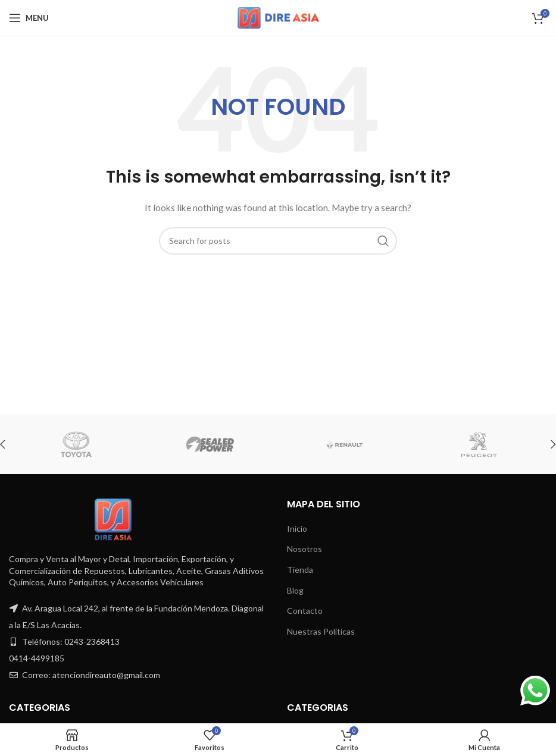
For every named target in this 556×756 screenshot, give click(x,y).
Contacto (305, 611)
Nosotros (304, 549)
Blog (295, 590)
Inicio (297, 528)
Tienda (300, 570)
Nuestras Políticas (321, 631)
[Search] (278, 241)
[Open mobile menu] (29, 18)
